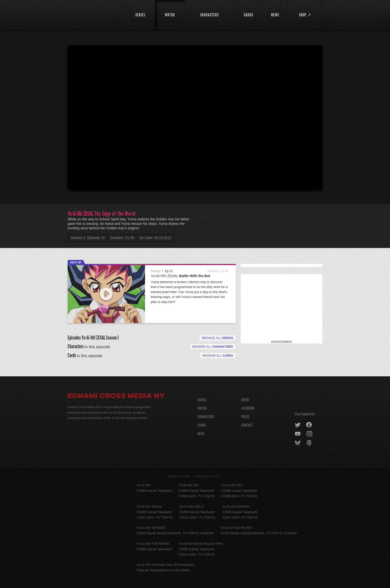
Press (245, 417)
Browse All (218, 356)
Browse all (217, 338)
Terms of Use (179, 477)
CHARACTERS (206, 417)
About (245, 400)
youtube (298, 434)
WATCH (202, 408)
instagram (310, 434)
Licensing (248, 408)
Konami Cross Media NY (116, 396)
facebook (309, 425)
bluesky (298, 443)
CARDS (202, 425)
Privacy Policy (208, 477)
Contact (247, 425)
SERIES (202, 400)
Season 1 (112, 338)
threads (310, 443)
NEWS (201, 434)
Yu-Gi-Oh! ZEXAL (180, 276)
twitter (298, 425)
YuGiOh (94, 14)
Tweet (202, 216)
